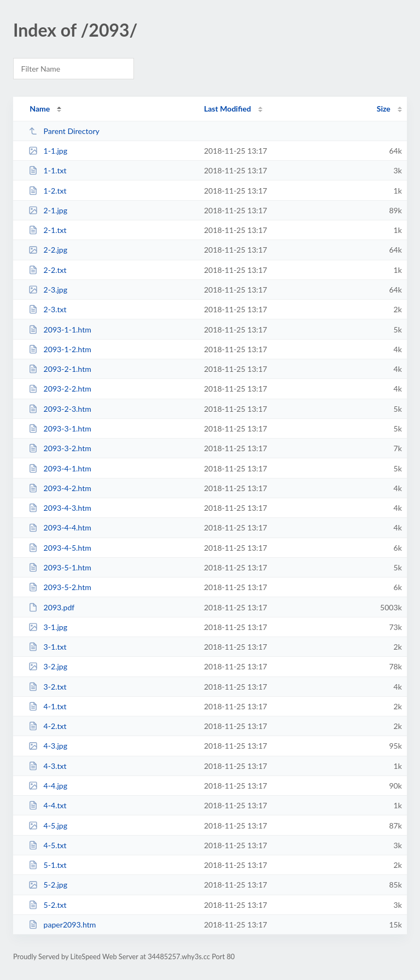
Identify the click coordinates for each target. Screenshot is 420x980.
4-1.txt (47, 706)
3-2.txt (47, 687)
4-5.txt (47, 845)
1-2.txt (47, 191)
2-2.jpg (48, 250)
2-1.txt (47, 230)
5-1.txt (47, 865)
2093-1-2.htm (60, 349)
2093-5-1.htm (60, 567)
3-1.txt (47, 647)
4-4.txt (47, 805)
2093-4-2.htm (60, 488)
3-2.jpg (48, 666)
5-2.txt (47, 905)
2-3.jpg (48, 290)
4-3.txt (47, 766)
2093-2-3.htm (60, 409)
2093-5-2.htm (60, 587)
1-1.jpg (48, 151)
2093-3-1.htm (60, 428)
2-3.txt (47, 309)
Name (40, 109)
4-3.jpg (48, 746)
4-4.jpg (48, 786)
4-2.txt (47, 726)
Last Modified (227, 109)
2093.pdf (51, 607)
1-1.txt (47, 170)
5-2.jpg (48, 885)
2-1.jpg (48, 210)
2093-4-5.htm (60, 548)
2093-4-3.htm (60, 508)
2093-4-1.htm (60, 468)
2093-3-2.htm (60, 448)
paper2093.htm (62, 924)
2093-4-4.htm (60, 527)
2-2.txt (47, 270)
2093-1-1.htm (60, 329)
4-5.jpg (48, 826)
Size (384, 109)
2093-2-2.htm (60, 389)
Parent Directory (64, 131)
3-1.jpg (48, 627)
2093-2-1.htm (60, 369)
